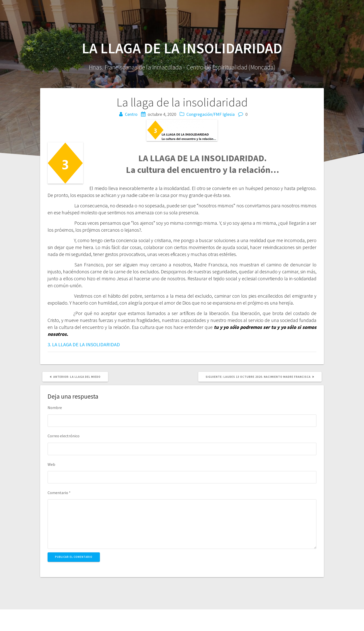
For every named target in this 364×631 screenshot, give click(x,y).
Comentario (59, 493)
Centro (131, 114)
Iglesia (229, 114)
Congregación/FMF (204, 114)
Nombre (55, 408)
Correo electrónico (64, 436)
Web (51, 464)
